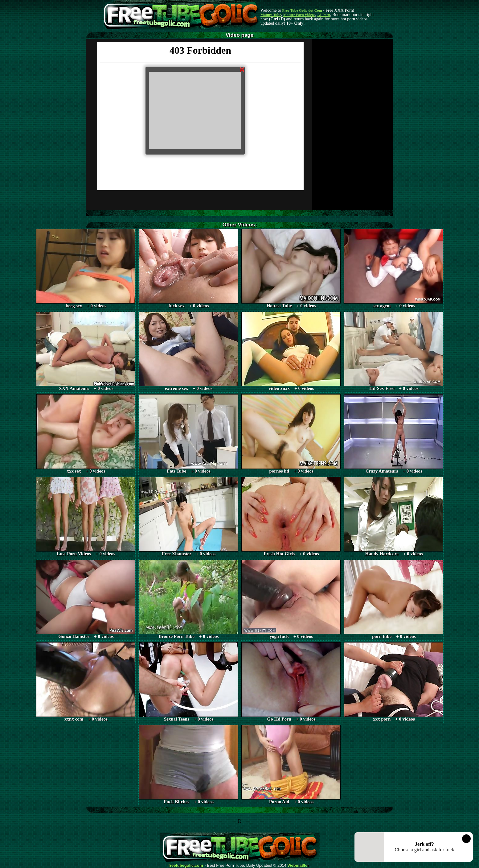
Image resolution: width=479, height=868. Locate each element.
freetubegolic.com (186, 866)
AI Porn (324, 15)
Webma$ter (298, 866)
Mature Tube (271, 15)
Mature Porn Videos (299, 15)
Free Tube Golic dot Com (302, 10)
